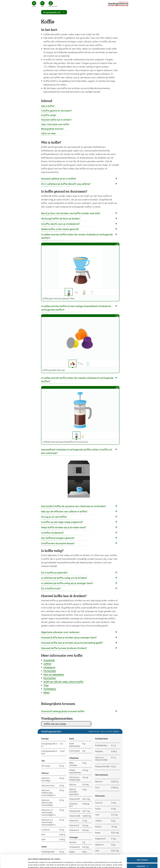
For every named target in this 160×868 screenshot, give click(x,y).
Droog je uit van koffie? (54, 517)
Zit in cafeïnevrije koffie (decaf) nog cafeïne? (66, 184)
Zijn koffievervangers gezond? (58, 538)
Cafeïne (47, 664)
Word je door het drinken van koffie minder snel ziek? (71, 213)
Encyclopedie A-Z (55, 12)
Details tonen (33, 864)
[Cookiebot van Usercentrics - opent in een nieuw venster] (14, 864)
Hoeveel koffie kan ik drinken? (56, 120)
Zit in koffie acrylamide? (54, 572)
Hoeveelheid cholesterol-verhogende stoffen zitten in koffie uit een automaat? (77, 451)
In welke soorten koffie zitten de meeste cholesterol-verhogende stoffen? (77, 380)
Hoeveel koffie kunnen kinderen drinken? (64, 648)
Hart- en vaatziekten (54, 674)
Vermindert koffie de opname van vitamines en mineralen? (74, 506)
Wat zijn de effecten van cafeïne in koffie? (64, 511)
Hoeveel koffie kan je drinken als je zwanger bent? (69, 637)
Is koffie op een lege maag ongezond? (62, 522)
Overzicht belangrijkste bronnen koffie (63, 711)
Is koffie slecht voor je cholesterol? (60, 224)
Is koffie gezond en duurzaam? (56, 110)
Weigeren (142, 860)
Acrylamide (49, 660)
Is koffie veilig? (49, 115)
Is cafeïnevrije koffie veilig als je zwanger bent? (67, 583)
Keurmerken (50, 678)
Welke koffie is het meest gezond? (60, 229)
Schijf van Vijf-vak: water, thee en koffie (63, 682)
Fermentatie (50, 671)
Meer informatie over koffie (55, 124)
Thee (46, 685)
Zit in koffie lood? (51, 588)
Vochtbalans (50, 689)
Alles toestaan (142, 848)
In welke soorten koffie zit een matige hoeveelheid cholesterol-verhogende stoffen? (76, 308)
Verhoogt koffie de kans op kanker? (61, 218)
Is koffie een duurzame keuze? (58, 543)
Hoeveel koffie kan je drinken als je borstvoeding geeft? (72, 643)
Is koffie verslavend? (52, 533)
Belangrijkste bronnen (52, 129)
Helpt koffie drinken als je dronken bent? (64, 527)
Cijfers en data (48, 133)
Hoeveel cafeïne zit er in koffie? (59, 179)
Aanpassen (142, 854)
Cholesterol (49, 667)
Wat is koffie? (48, 106)
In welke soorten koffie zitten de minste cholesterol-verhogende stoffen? (77, 236)
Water (47, 692)
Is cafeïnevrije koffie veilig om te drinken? (64, 578)
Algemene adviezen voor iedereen (60, 632)
